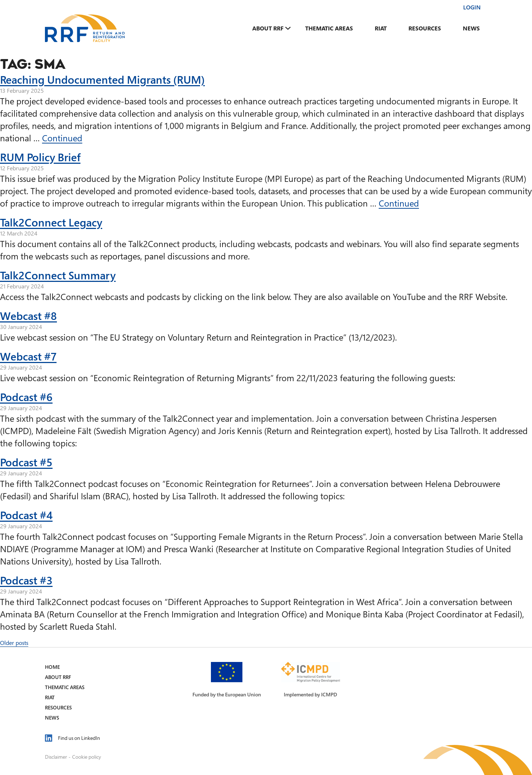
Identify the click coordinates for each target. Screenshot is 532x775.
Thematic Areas (329, 28)
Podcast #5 (26, 462)
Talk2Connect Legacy (51, 222)
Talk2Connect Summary (58, 275)
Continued (62, 138)
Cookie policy (87, 757)
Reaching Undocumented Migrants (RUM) (102, 79)
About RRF (268, 28)
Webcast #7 (28, 356)
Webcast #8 (28, 316)
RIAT (381, 28)
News (471, 28)
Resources (425, 28)
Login (472, 7)
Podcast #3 (26, 580)
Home (52, 667)
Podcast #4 (26, 515)
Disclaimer (56, 757)
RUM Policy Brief (40, 157)
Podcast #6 (26, 397)
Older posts (14, 643)
